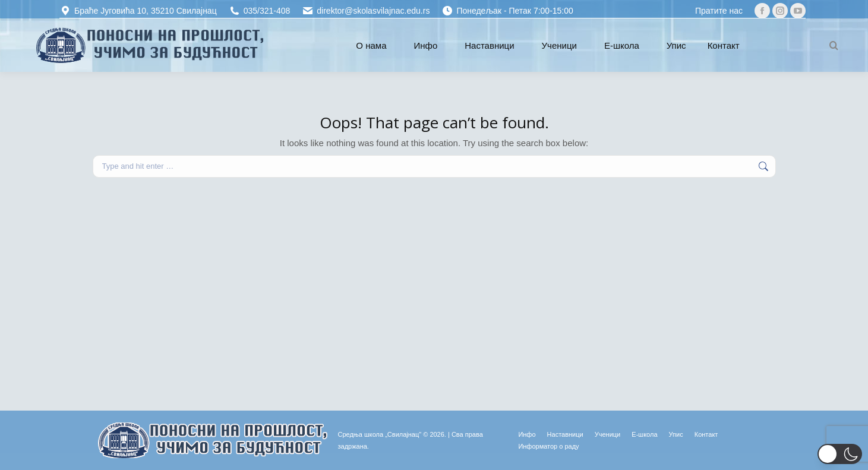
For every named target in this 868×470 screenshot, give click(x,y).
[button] (840, 454)
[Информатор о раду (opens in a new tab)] (548, 446)
